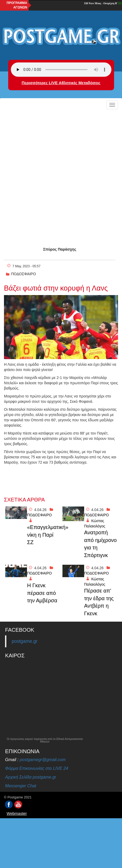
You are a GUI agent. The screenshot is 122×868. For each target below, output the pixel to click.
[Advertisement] (61, 175)
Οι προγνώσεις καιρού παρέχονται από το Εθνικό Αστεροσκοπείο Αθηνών (45, 740)
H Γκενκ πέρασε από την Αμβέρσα (42, 593)
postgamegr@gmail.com (43, 760)
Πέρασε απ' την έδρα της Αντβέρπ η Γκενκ (99, 602)
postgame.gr (24, 641)
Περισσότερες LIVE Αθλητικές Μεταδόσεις (61, 83)
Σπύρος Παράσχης (60, 249)
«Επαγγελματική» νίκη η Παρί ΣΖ (43, 535)
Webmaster (17, 813)
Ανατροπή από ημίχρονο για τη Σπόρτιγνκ (100, 544)
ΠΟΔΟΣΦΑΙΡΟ (24, 274)
